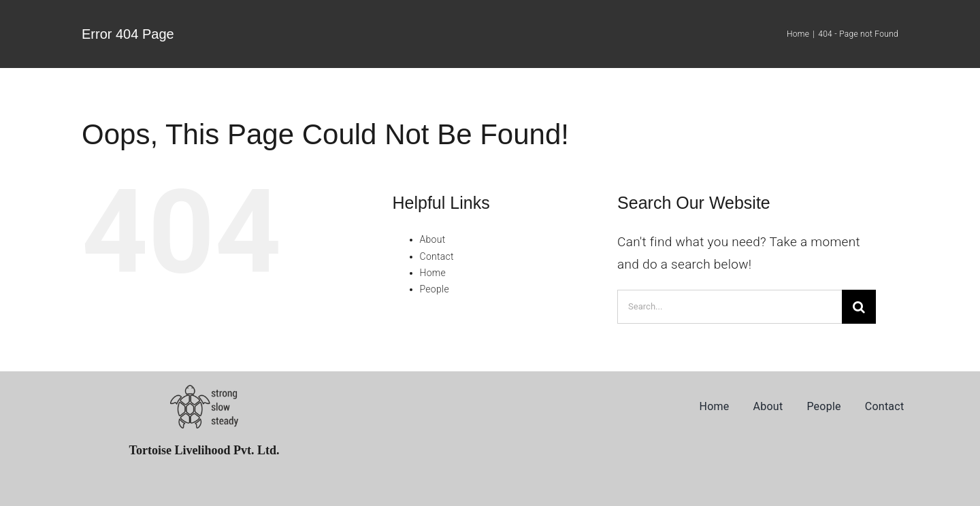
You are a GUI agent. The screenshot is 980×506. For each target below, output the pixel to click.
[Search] (859, 307)
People (435, 289)
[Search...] (730, 307)
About (433, 239)
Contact (437, 256)
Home (433, 273)
